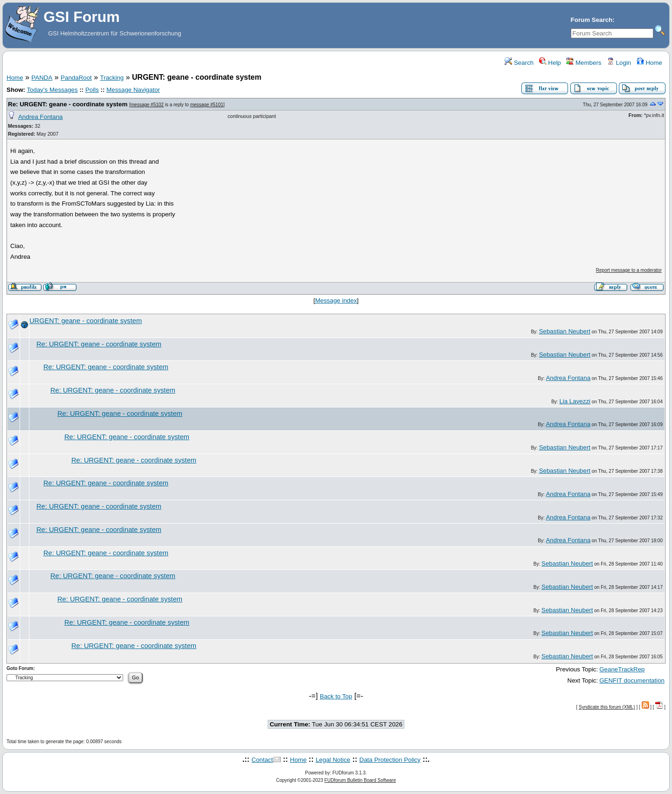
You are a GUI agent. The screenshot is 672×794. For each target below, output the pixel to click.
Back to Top (336, 696)
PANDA (42, 78)
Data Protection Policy (390, 760)
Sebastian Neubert (565, 331)
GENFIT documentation (632, 680)
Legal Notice (333, 760)
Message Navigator (133, 90)
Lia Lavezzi (575, 401)
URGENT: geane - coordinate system (86, 321)
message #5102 (147, 105)
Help (550, 63)
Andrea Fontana (41, 117)
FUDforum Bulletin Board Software (360, 780)
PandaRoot (76, 78)
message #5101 (207, 105)
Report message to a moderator (629, 270)
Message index (336, 300)
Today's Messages (52, 90)
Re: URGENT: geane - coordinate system (68, 104)
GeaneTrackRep (622, 669)
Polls (92, 90)
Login (619, 63)
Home (649, 63)
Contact (262, 760)
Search (519, 63)
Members (584, 63)
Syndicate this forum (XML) (607, 707)
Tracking (112, 78)
